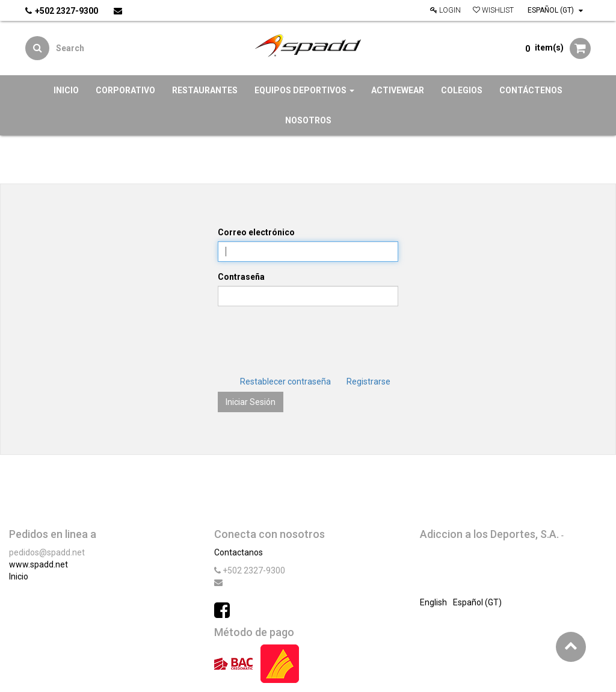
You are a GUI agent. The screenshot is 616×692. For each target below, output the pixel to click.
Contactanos (239, 552)
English (433, 602)
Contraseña (241, 277)
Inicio (19, 576)
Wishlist (493, 10)
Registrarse (368, 382)
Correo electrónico (256, 232)
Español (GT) (555, 10)
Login (445, 10)
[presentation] (309, 339)
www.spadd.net (38, 564)
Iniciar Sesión (251, 402)
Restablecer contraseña (285, 382)
